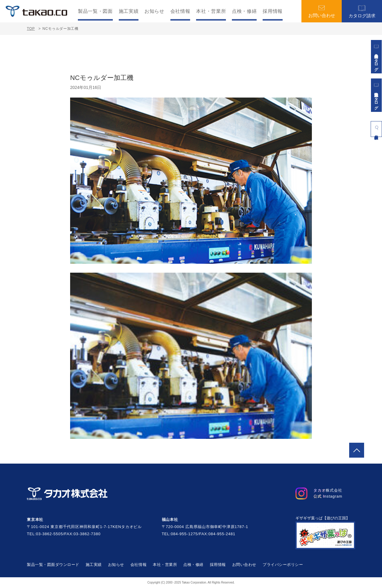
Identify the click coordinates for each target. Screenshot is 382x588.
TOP (31, 29)
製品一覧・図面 (95, 11)
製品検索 (376, 128)
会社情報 (180, 11)
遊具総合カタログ (376, 57)
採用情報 (273, 11)
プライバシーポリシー (283, 565)
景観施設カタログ (376, 95)
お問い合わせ (322, 11)
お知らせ (154, 11)
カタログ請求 (362, 11)
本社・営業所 (211, 11)
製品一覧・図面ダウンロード (53, 565)
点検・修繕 (244, 11)
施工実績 (129, 11)
